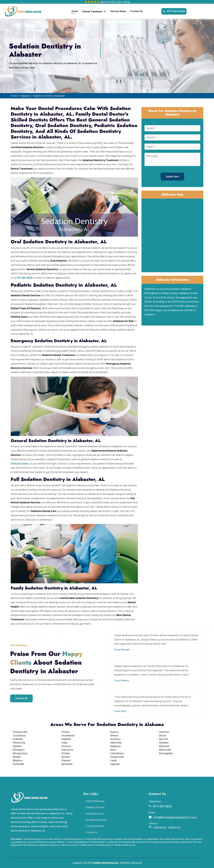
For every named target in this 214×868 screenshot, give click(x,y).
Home (75, 11)
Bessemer (67, 764)
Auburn (115, 732)
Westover (164, 746)
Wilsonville (165, 750)
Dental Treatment (94, 11)
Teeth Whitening (95, 809)
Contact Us (136, 11)
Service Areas (118, 11)
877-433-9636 (174, 11)
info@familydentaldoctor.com (173, 825)
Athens (114, 735)
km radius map (172, 235)
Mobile (17, 757)
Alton (113, 750)
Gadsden (66, 739)
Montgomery (20, 753)
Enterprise (67, 750)
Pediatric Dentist (95, 816)
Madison (18, 760)
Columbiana (117, 753)
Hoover (66, 732)
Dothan (66, 753)
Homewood (68, 735)
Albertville (116, 743)
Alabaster (25, 96)
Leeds (114, 760)
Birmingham (166, 753)
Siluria (163, 735)
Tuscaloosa (19, 735)
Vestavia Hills (20, 732)
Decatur (66, 757)
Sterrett (163, 739)
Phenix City (19, 743)
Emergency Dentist (96, 828)
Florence (66, 746)
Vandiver (164, 743)
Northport (19, 750)
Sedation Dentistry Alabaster (49, 96)
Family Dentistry (95, 822)
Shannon (164, 732)
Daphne (66, 760)
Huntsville (18, 764)
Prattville (18, 739)
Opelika (17, 746)
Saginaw (115, 764)
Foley (64, 743)
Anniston (115, 739)
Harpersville (117, 757)
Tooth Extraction (95, 834)
